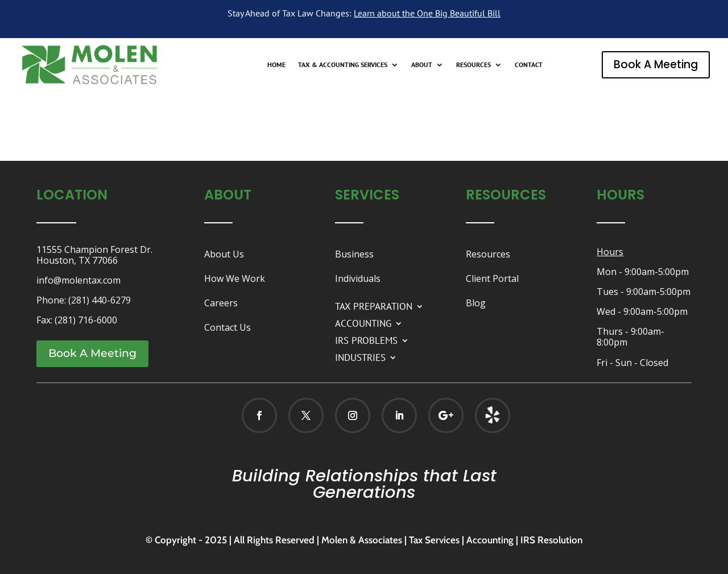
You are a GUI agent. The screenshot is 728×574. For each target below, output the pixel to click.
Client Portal (492, 278)
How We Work (235, 278)
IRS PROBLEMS (366, 339)
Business (354, 254)
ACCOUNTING (363, 322)
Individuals (358, 278)
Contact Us (227, 327)
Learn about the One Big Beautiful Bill (427, 13)
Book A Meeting (656, 65)
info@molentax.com (78, 280)
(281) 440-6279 (100, 300)
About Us (224, 254)
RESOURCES (473, 65)
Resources (488, 254)
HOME (276, 65)
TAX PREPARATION (374, 305)
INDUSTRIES (360, 356)
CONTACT (529, 65)
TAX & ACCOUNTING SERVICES (343, 65)
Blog (476, 303)
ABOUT (422, 65)
